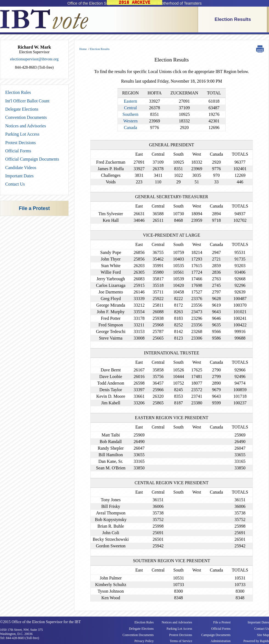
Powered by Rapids (256, 641)
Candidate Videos (21, 168)
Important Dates (19, 176)
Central (131, 108)
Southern (130, 114)
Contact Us (15, 184)
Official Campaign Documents (32, 159)
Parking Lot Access (22, 134)
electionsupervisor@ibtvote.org (34, 59)
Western (130, 121)
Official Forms (18, 151)
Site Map (263, 635)
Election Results (233, 19)
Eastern (130, 101)
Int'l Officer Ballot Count (27, 101)
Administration (221, 641)
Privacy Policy (144, 641)
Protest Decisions (21, 143)
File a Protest (34, 208)
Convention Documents (26, 117)
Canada (130, 128)
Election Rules (18, 92)
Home (83, 49)
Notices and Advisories (26, 126)
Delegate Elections (22, 109)
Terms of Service (181, 641)
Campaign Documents (216, 635)
